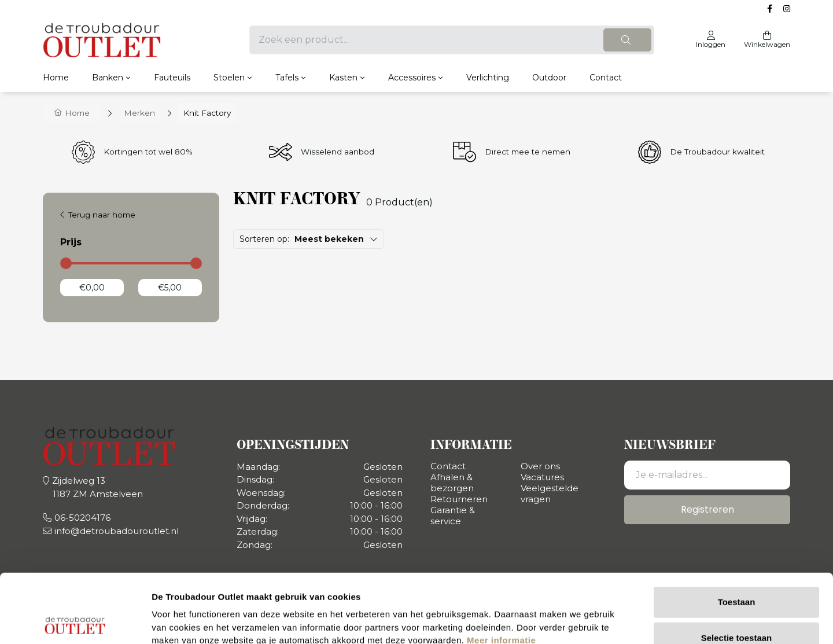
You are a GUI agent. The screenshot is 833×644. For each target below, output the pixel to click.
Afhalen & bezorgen (452, 483)
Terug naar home (102, 215)
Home (56, 78)
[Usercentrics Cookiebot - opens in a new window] (75, 621)
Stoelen (229, 78)
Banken (108, 78)
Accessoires (412, 78)
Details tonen (625, 621)
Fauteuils (172, 78)
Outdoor (549, 78)
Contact (606, 78)
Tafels (287, 78)
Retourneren (459, 499)
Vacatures (542, 477)
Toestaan (737, 533)
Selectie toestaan (737, 569)
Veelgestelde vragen (550, 494)
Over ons (540, 466)
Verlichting (488, 78)
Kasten (343, 78)
